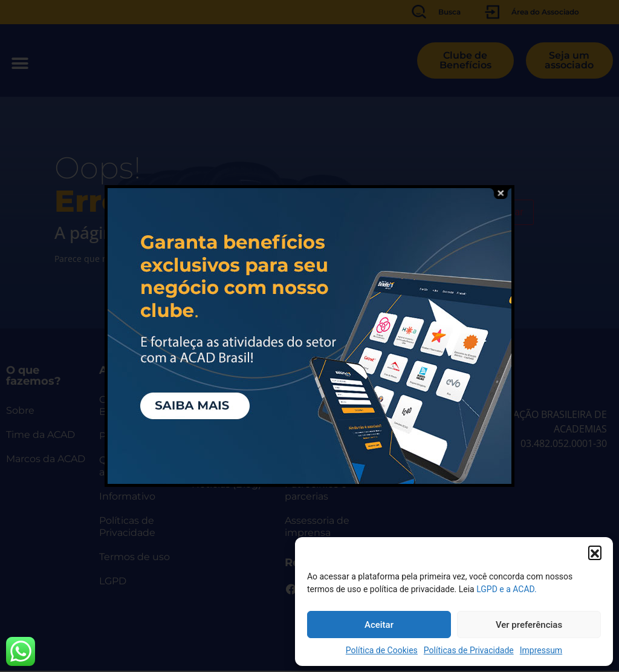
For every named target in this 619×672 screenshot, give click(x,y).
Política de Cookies (382, 650)
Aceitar (379, 625)
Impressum (541, 650)
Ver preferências (529, 625)
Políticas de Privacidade (469, 650)
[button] (595, 552)
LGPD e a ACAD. (507, 589)
